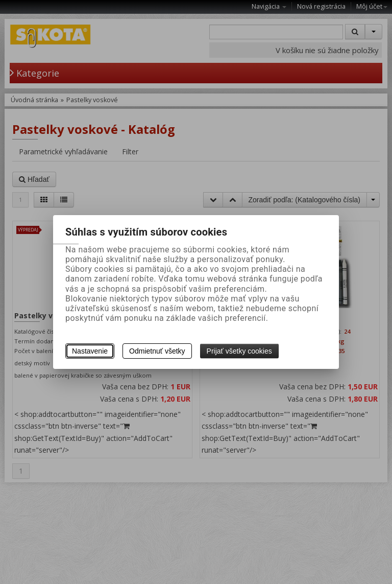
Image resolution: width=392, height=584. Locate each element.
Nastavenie (90, 351)
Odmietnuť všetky (157, 351)
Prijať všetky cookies (239, 351)
